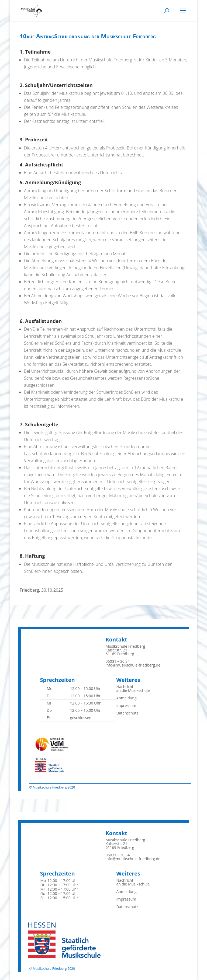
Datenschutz (127, 713)
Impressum (126, 705)
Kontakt (116, 639)
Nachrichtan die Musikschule (133, 688)
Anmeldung (126, 698)
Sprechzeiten (57, 680)
